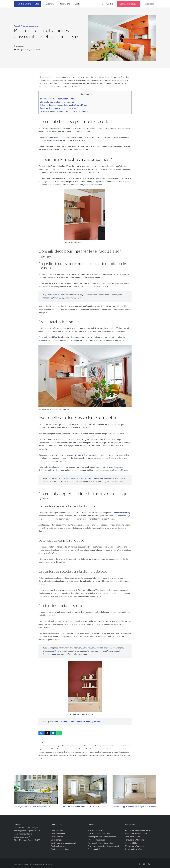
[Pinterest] (149, 864)
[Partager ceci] (41, 733)
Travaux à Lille (131, 843)
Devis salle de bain (58, 846)
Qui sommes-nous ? (22, 837)
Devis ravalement (58, 834)
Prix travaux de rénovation (99, 834)
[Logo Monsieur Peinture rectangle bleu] (27, 4)
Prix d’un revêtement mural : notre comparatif (82, 806)
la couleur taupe (52, 137)
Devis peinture (57, 830)
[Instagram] (140, 864)
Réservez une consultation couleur (85, 478)
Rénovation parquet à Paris (136, 834)
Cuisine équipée (94, 849)
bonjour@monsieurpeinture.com (27, 831)
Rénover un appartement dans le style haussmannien (134, 806)
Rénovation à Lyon (132, 837)
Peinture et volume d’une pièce (100, 843)
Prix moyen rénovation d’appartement (103, 846)
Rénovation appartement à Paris (138, 830)
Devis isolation (57, 837)
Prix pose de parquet (96, 840)
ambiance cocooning (121, 513)
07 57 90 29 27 (20, 828)
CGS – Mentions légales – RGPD (27, 840)
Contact (17, 824)
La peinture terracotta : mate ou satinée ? (58, 102)
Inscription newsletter (23, 834)
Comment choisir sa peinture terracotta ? (57, 99)
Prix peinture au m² (96, 830)
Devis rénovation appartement (63, 843)
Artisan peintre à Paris (134, 849)
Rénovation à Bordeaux (134, 846)
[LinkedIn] (144, 864)
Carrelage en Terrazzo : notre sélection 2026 (32, 806)
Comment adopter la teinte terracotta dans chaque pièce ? (64, 111)
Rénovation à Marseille (134, 840)
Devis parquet (57, 840)
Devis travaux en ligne (60, 849)
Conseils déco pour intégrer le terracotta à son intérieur (63, 105)
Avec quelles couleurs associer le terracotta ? (59, 108)
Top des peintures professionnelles (102, 837)
